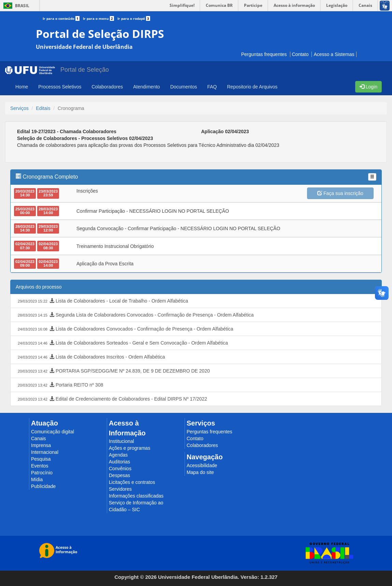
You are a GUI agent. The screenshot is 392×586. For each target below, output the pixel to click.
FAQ (212, 87)
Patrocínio (42, 473)
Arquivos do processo (39, 287)
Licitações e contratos (132, 482)
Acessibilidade (202, 465)
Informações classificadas (136, 496)
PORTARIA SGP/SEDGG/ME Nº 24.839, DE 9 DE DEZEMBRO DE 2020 (113, 371)
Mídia (37, 479)
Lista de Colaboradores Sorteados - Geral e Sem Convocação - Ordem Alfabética (122, 343)
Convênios (120, 469)
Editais (43, 108)
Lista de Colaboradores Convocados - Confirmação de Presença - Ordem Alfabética (125, 329)
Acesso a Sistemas (334, 54)
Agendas (118, 455)
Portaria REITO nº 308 (60, 385)
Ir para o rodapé (134, 18)
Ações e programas (129, 448)
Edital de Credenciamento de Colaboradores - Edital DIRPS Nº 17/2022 (112, 399)
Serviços (19, 108)
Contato (300, 54)
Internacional (45, 452)
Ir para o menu (100, 18)
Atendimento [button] (147, 87)
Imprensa (41, 445)
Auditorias (119, 462)
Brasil (15, 6)
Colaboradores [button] (107, 87)
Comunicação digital (53, 432)
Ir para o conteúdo (63, 18)
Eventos (40, 466)
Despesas (119, 475)
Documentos (184, 87)
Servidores (120, 489)
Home (22, 87)
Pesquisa (41, 459)
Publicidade (43, 486)
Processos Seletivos (60, 87)
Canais (39, 438)
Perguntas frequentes (264, 54)
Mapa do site (200, 472)
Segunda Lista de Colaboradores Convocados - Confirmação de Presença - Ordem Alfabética (135, 315)
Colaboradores (202, 445)
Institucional (121, 441)
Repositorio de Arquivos (252, 87)
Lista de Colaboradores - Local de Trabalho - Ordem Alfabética (102, 301)
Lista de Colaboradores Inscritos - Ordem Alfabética (91, 357)
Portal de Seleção (85, 70)
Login (368, 87)
